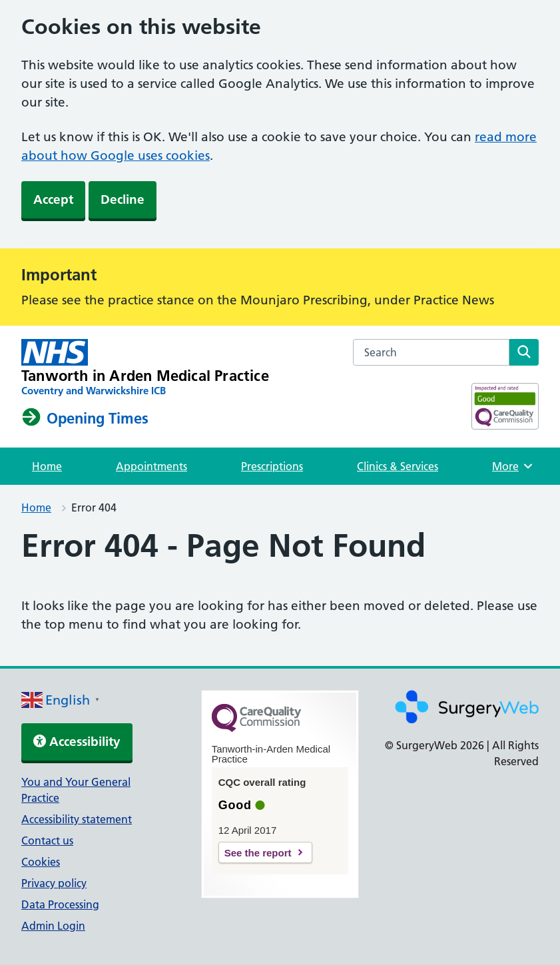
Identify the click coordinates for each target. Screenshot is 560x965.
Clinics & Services (398, 466)
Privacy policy (54, 883)
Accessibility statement (77, 819)
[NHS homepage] (145, 368)
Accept (53, 199)
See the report (258, 853)
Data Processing (60, 904)
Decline (123, 199)
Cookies (41, 862)
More (514, 466)
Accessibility (77, 742)
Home (47, 466)
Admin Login (53, 926)
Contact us (47, 840)
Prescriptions (272, 466)
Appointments (151, 466)
